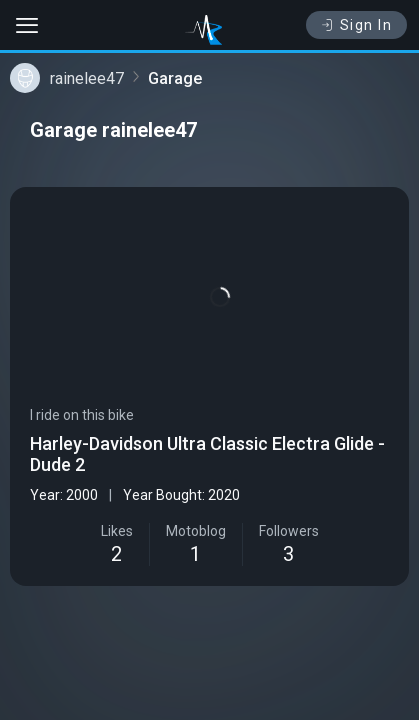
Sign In (356, 25)
